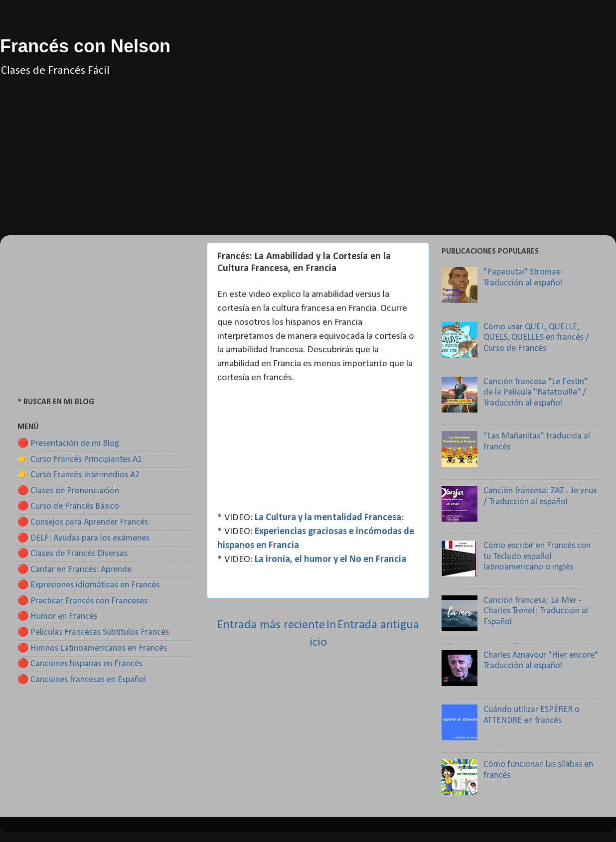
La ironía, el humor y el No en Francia (330, 560)
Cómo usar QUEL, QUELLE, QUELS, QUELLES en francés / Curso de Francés (536, 338)
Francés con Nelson (85, 46)
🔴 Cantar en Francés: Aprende (75, 570)
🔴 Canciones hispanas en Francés (80, 664)
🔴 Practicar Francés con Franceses (82, 601)
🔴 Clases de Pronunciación (68, 491)
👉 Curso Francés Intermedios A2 (78, 475)
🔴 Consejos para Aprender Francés (83, 522)
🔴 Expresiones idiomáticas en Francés (88, 585)
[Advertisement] (308, 165)
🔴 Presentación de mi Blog (68, 444)
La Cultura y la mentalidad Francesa (328, 518)
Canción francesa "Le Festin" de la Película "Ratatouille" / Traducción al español (536, 393)
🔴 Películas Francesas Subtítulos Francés (93, 632)
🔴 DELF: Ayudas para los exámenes (83, 538)
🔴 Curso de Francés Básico (68, 506)
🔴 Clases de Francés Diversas (73, 554)
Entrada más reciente (271, 625)
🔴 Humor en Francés (57, 617)
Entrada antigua (378, 625)
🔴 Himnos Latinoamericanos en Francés (92, 648)
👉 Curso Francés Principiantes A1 (80, 460)
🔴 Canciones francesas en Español (82, 680)
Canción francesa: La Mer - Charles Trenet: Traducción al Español (536, 611)
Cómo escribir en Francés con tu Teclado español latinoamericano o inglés (537, 557)
